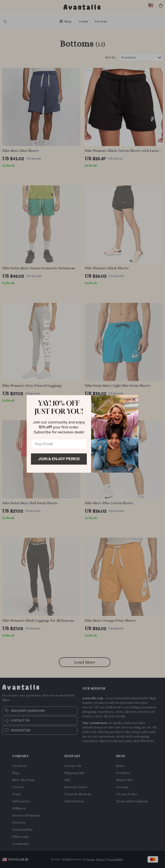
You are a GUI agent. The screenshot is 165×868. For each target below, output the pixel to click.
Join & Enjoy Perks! (59, 459)
